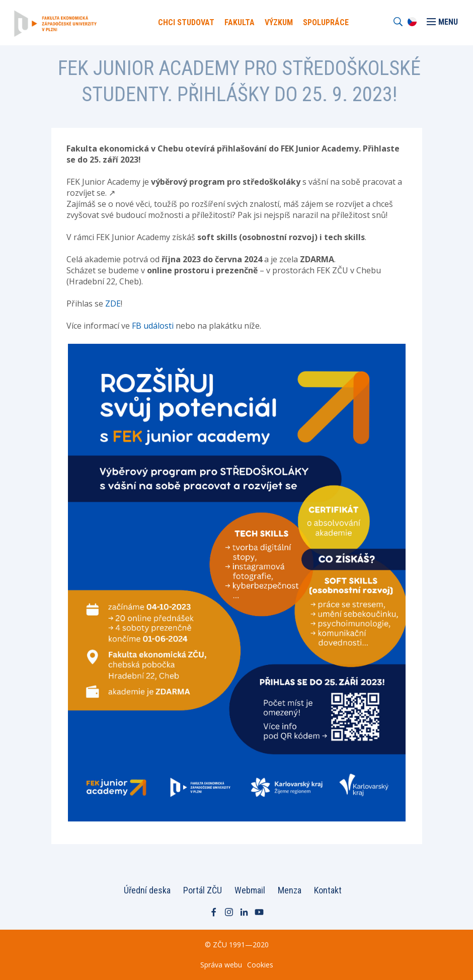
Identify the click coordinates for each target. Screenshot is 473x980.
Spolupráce (326, 22)
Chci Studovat (186, 22)
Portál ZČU (203, 890)
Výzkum (279, 22)
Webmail (250, 890)
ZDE (113, 304)
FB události (153, 326)
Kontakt (328, 890)
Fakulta (240, 22)
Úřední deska (147, 890)
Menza (290, 890)
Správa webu (221, 965)
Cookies (260, 965)
